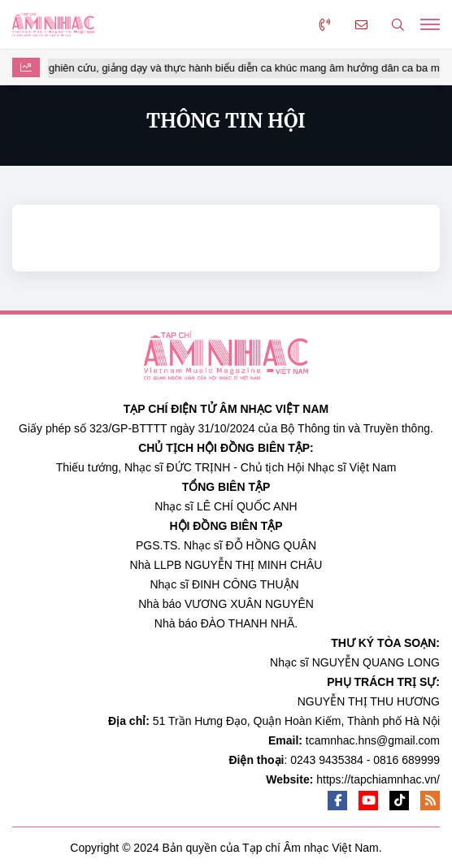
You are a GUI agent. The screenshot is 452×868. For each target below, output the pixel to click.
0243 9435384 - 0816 (344, 760)
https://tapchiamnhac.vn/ (378, 779)
